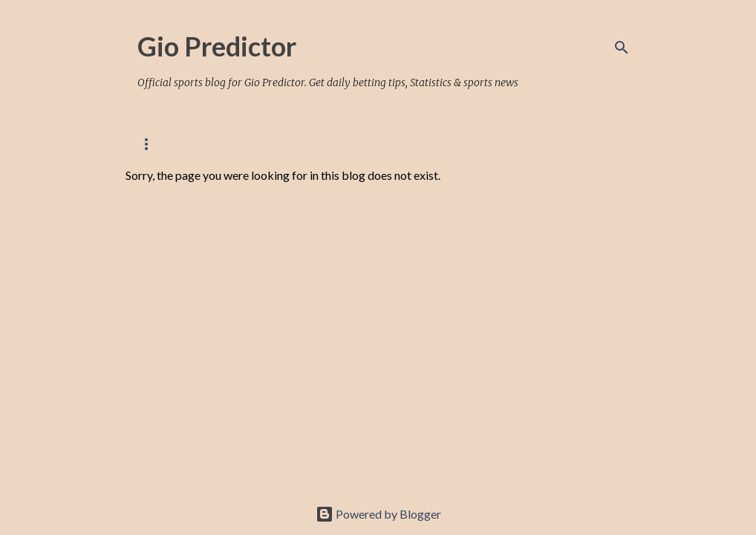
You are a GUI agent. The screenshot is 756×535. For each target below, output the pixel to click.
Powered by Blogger (378, 514)
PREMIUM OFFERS (237, 144)
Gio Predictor (217, 46)
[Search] (622, 48)
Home (151, 144)
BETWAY (328, 144)
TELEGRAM (574, 144)
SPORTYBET (489, 144)
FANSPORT (405, 144)
